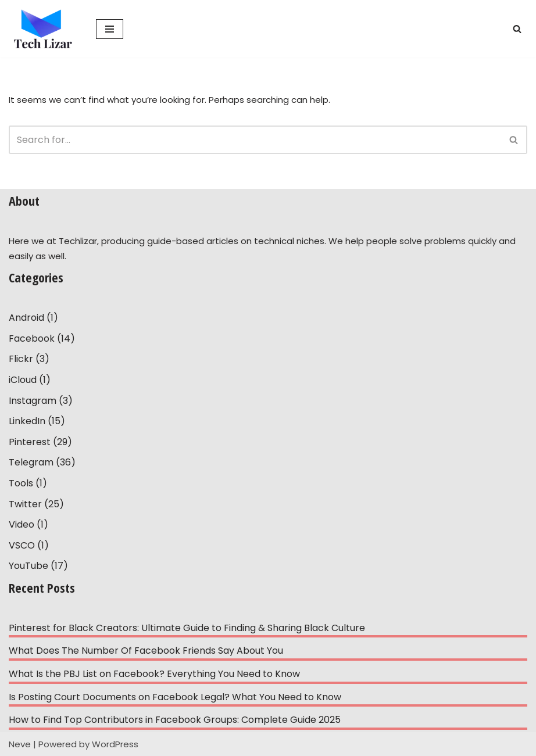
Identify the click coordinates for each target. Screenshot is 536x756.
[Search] (517, 29)
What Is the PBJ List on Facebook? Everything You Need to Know (154, 674)
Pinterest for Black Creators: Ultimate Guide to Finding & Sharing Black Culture (187, 628)
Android (26, 318)
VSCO (22, 545)
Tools (21, 483)
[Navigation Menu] (110, 29)
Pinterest (30, 442)
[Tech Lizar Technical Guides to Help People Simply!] (44, 29)
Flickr (21, 359)
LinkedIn (27, 421)
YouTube (28, 566)
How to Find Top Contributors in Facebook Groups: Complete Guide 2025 (175, 720)
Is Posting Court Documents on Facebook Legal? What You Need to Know (175, 697)
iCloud (23, 380)
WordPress (115, 744)
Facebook (32, 338)
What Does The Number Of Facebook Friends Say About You (146, 651)
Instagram (33, 401)
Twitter (25, 504)
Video (22, 524)
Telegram (31, 462)
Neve (20, 744)
